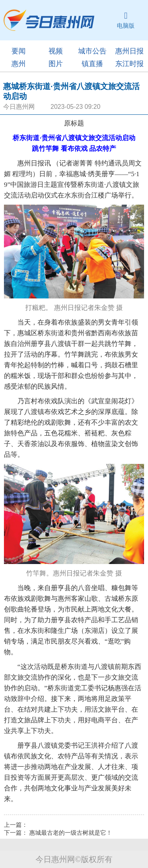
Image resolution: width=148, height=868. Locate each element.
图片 (56, 64)
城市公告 (92, 51)
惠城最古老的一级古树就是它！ (71, 833)
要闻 (19, 51)
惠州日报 (129, 51)
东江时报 (129, 64)
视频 (56, 51)
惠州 (19, 64)
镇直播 (92, 64)
